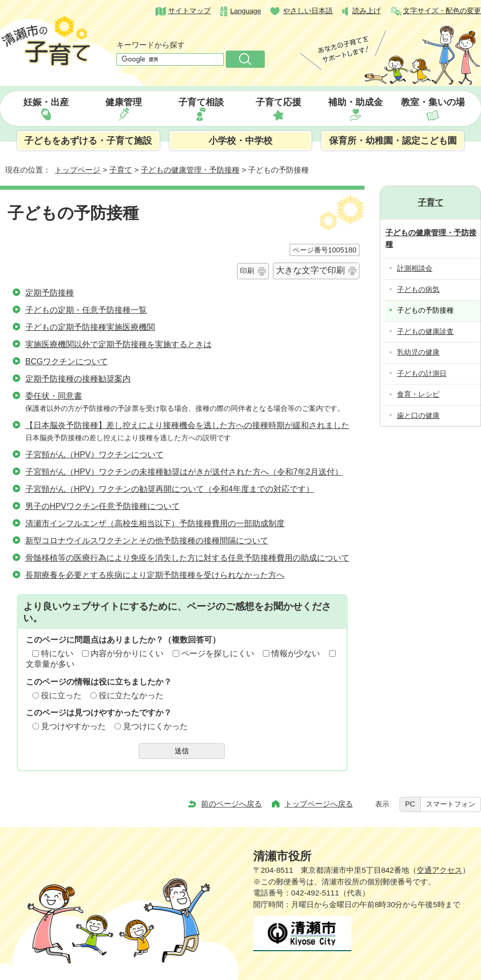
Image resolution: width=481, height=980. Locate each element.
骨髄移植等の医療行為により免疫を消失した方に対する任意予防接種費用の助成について (187, 558)
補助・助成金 (355, 102)
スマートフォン (451, 804)
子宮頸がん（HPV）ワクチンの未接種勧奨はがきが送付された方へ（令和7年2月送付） (184, 472)
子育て (121, 170)
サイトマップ (189, 11)
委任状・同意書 (54, 396)
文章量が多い (50, 664)
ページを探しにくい (218, 653)
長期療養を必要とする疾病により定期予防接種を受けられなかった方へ (155, 575)
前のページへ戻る (231, 804)
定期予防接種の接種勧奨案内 (78, 379)
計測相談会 (415, 268)
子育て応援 (278, 102)
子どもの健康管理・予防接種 (190, 170)
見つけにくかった (155, 726)
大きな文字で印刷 (310, 270)
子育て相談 (201, 102)
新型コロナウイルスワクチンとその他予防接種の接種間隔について (147, 541)
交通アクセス (439, 870)
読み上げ (367, 11)
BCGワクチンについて (67, 361)
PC (410, 804)
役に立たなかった (131, 695)
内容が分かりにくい (127, 653)
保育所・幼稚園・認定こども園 (393, 141)
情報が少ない (296, 653)
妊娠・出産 (46, 102)
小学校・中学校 (240, 141)
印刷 (247, 271)
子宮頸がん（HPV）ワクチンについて (94, 455)
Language (246, 11)
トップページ (77, 170)
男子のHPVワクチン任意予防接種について (103, 506)
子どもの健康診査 (425, 332)
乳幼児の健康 (418, 352)
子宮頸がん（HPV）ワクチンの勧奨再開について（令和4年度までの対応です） (170, 489)
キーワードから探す (151, 45)
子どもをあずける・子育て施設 (88, 141)
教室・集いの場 (433, 102)
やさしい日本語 (308, 11)
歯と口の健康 (418, 416)
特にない (57, 653)
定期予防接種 (50, 293)
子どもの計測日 (422, 374)
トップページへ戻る (319, 804)
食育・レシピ (418, 394)
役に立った (61, 695)
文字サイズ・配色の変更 (442, 11)
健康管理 (124, 102)
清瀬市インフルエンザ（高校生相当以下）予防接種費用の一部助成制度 (155, 523)
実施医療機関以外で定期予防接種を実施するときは (118, 344)
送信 (182, 751)
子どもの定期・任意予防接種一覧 (86, 310)
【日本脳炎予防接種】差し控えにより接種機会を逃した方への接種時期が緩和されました (187, 425)
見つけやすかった (73, 726)
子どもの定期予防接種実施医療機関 (90, 327)
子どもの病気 (418, 290)
